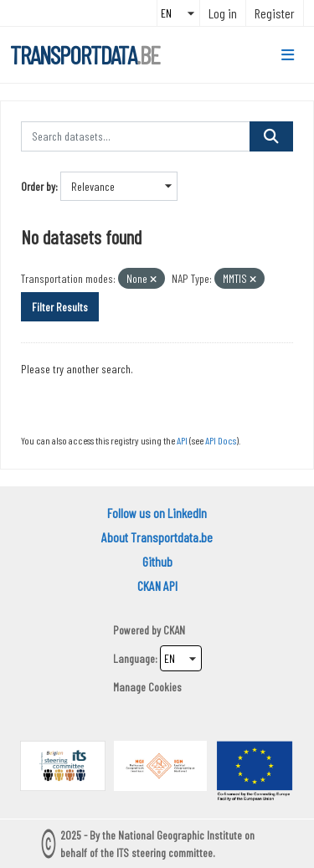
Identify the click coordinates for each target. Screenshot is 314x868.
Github (157, 561)
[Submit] (271, 136)
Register (275, 13)
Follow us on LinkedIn (157, 513)
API (182, 440)
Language (134, 658)
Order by (38, 186)
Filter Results (60, 307)
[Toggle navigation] (288, 55)
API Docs (221, 440)
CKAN (174, 630)
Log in (223, 13)
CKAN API (157, 586)
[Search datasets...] (136, 136)
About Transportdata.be (157, 537)
